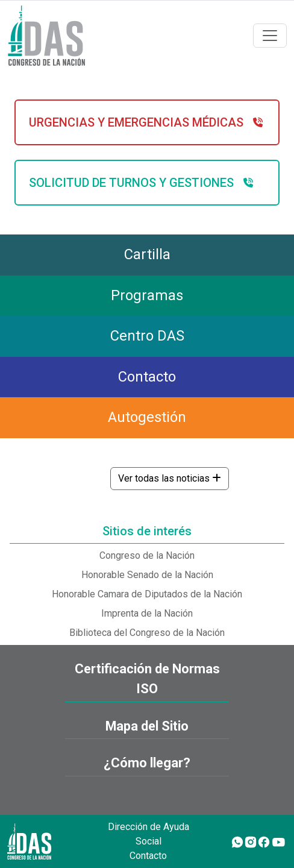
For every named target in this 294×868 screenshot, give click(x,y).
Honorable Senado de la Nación (147, 575)
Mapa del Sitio (147, 726)
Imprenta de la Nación (147, 613)
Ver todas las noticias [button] (170, 478)
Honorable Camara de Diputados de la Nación (147, 594)
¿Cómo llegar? (147, 763)
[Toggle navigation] (270, 36)
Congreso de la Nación (147, 555)
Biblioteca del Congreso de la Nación (147, 633)
